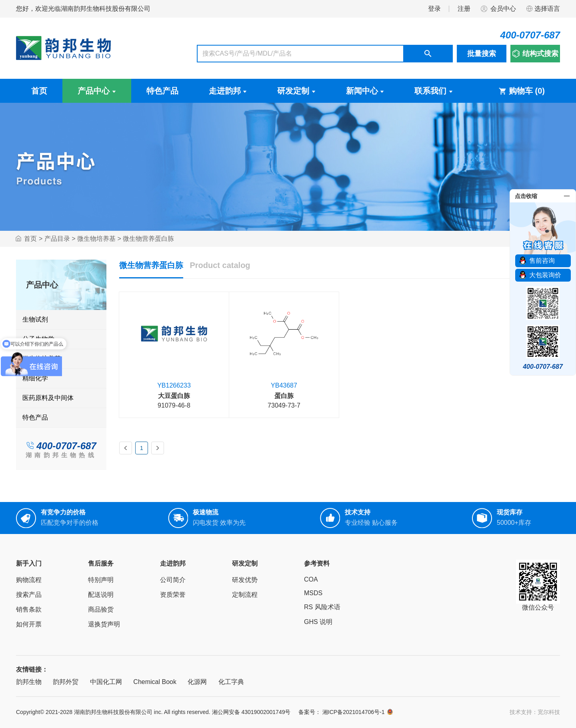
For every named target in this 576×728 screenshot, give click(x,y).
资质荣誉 (173, 595)
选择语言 (543, 9)
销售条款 (29, 609)
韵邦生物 (29, 682)
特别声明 (101, 580)
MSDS (313, 593)
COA (311, 579)
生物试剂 (35, 319)
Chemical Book (155, 682)
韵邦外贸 (66, 682)
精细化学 (35, 378)
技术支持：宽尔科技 (535, 712)
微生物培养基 (96, 239)
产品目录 (57, 239)
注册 (464, 9)
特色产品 (162, 91)
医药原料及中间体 (48, 398)
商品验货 (101, 609)
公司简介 (173, 580)
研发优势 (245, 580)
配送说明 (101, 595)
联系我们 (434, 91)
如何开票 (29, 624)
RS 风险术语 (322, 607)
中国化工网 (106, 682)
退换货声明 (104, 624)
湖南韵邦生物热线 (61, 455)
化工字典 (231, 682)
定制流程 (245, 595)
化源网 (197, 682)
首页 (39, 91)
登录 (434, 9)
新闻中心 (365, 91)
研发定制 (296, 91)
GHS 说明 (318, 622)
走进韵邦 (228, 91)
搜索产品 (29, 595)
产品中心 (97, 91)
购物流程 (29, 580)
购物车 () (522, 91)
